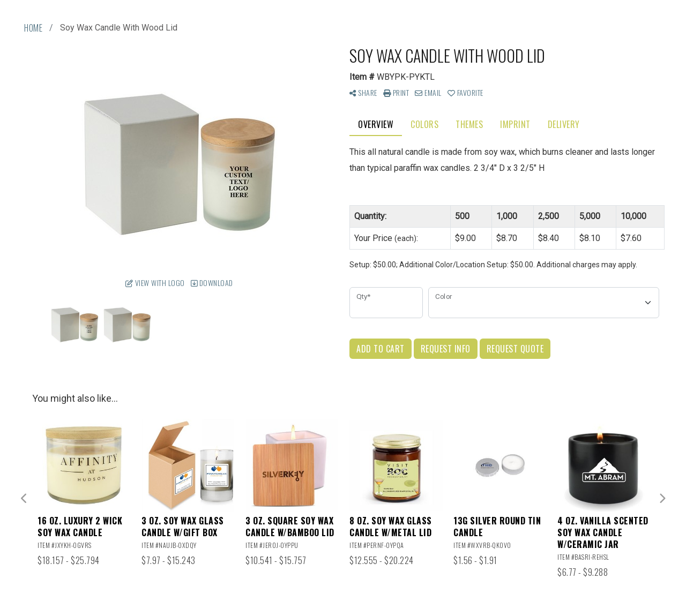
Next (662, 499)
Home (33, 28)
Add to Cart (381, 349)
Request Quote (515, 349)
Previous (24, 499)
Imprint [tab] (515, 124)
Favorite (465, 92)
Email (428, 92)
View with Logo (155, 283)
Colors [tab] (424, 124)
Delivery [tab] (564, 124)
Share (363, 92)
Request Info (446, 349)
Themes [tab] (469, 124)
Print (396, 92)
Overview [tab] (376, 124)
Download (212, 283)
